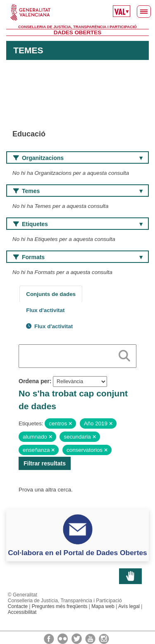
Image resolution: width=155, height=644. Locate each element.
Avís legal (129, 606)
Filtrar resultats (45, 463)
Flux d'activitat (45, 310)
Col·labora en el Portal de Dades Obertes (77, 553)
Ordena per (34, 381)
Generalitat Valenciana (77, 12)
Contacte (18, 606)
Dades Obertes (77, 32)
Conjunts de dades (51, 294)
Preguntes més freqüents (60, 606)
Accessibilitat (22, 612)
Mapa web (103, 606)
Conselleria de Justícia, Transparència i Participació (77, 27)
